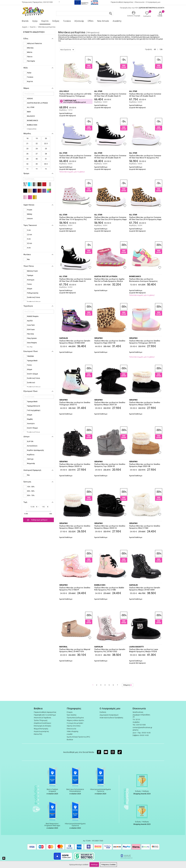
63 (155, 49)
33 (37, 164)
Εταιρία (70, 712)
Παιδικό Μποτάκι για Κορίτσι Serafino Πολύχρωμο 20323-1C (75, 404)
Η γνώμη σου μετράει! (75, 723)
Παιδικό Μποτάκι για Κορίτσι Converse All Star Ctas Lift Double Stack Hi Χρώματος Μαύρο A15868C (75, 280)
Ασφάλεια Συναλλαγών (42, 723)
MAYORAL (63, 647)
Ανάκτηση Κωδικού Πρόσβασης (111, 718)
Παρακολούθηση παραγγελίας (122, 2)
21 (27, 143)
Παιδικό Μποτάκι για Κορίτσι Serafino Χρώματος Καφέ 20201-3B (145, 465)
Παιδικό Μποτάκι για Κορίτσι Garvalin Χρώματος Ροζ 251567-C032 (110, 650)
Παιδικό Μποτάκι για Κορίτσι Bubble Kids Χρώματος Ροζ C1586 (109, 589)
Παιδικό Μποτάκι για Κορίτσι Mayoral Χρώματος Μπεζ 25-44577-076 (75, 650)
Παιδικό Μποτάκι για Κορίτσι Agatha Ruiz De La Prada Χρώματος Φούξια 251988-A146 (109, 280)
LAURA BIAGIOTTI (136, 647)
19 (37, 138)
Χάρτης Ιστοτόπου (74, 726)
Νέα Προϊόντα (67, 50)
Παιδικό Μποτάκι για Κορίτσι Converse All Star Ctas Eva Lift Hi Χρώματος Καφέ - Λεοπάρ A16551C (145, 219)
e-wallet (70, 734)
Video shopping (72, 731)
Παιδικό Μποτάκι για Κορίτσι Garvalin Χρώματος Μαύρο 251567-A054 (145, 589)
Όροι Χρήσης (72, 715)
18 (27, 138)
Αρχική (25, 27)
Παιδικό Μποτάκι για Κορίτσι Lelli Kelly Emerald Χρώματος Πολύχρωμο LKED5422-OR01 (75, 95)
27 (37, 154)
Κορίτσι (45, 21)
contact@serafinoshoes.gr (142, 727)
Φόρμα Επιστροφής (41, 729)
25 (46, 149)
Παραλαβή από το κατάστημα (45, 715)
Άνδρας (56, 21)
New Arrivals (103, 21)
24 (37, 149)
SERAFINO (98, 338)
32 (27, 164)
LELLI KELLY (64, 91)
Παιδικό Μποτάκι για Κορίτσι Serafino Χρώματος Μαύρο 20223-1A (110, 527)
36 (46, 169)
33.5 (46, 164)
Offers (91, 21)
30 (37, 159)
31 (46, 159)
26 (27, 154)
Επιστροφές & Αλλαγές (42, 726)
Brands (25, 21)
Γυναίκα (67, 21)
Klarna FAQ (38, 734)
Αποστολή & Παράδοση (42, 718)
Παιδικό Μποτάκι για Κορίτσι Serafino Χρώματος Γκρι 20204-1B (110, 465)
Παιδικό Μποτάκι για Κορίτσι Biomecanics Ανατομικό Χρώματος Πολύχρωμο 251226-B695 (143, 280)
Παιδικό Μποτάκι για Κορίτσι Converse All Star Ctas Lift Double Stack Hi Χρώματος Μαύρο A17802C (110, 95)
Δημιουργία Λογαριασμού (109, 715)
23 (27, 149)
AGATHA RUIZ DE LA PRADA (106, 276)
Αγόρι (35, 21)
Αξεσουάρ (79, 21)
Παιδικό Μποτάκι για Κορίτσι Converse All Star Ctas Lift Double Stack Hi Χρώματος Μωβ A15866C (145, 95)
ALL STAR (98, 91)
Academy (117, 21)
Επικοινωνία (139, 2)
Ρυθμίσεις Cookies (108, 865)
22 (37, 143)
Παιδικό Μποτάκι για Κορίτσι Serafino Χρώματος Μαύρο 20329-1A (75, 465)
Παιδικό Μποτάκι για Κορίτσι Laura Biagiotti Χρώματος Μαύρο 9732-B (144, 650)
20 (46, 138)
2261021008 (48, 2)
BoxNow (70, 740)
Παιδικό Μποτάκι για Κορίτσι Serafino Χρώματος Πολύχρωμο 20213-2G (145, 342)
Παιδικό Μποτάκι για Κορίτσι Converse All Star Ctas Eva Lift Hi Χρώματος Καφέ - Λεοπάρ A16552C (110, 219)
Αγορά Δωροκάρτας (41, 731)
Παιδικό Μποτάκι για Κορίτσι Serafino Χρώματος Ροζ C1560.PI (75, 589)
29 (27, 159)
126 (161, 49)
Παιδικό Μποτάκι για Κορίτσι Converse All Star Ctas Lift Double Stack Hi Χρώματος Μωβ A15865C (75, 157)
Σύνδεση (103, 712)
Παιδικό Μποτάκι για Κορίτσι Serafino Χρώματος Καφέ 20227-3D (110, 342)
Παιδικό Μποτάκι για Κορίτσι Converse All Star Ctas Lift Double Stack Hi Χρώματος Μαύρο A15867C (110, 157)
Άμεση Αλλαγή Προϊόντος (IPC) (78, 737)
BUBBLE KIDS (100, 585)
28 (46, 154)
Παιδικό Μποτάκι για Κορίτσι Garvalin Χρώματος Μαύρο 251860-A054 (75, 342)
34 (27, 169)
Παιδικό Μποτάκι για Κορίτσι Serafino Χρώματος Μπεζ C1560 (145, 527)
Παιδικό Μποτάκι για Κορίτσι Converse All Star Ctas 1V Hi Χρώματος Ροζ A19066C (75, 219)
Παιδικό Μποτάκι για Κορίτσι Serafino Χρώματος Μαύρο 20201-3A (145, 404)
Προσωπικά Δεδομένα (75, 718)
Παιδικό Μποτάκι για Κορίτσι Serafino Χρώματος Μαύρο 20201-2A (75, 527)
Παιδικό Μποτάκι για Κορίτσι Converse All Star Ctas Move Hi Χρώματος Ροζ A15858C (145, 157)
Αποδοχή (94, 865)
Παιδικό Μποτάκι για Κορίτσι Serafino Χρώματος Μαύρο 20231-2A (110, 404)
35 (37, 169)
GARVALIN (64, 338)
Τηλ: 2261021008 (139, 725)
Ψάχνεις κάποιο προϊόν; (76, 720)
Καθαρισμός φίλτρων (37, 520)
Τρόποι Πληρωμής (41, 720)
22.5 (46, 143)
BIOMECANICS (135, 276)
